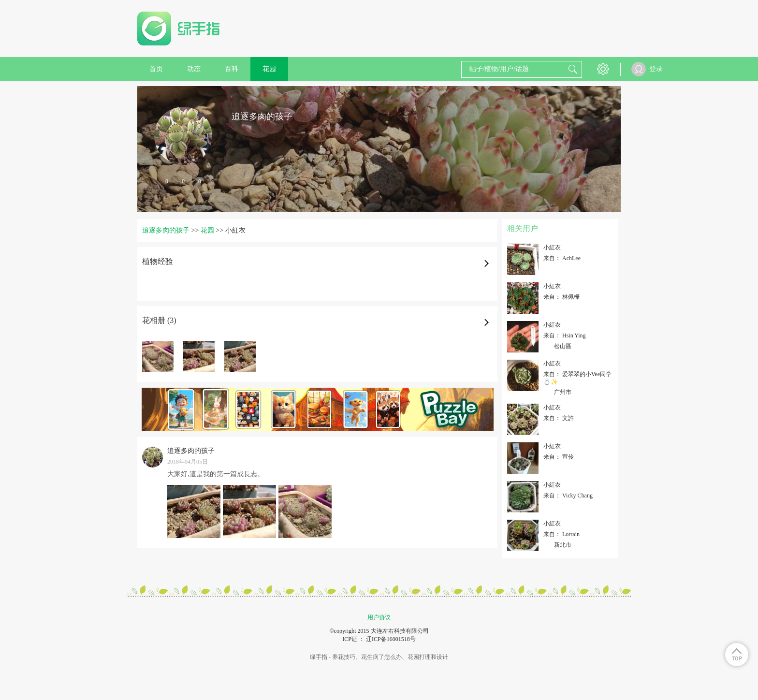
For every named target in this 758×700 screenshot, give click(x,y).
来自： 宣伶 (559, 457)
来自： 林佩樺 (561, 297)
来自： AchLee (562, 258)
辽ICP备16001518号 (391, 639)
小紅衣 (552, 248)
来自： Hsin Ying (565, 335)
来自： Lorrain (561, 534)
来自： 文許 (559, 418)
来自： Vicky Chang (568, 496)
